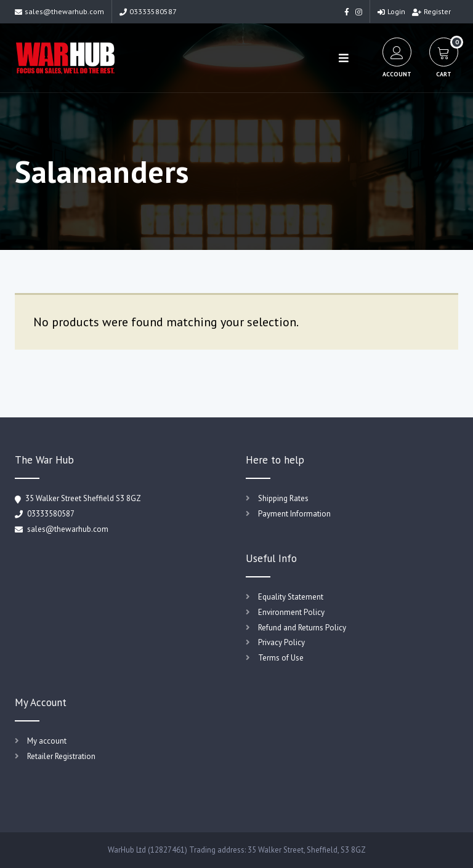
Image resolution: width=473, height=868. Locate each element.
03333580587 (148, 11)
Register (431, 11)
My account (47, 741)
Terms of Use (281, 658)
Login (391, 11)
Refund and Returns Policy (302, 628)
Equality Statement (291, 597)
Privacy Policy (281, 642)
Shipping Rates (283, 498)
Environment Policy (291, 612)
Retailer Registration (61, 756)
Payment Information (294, 514)
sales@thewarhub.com (59, 11)
